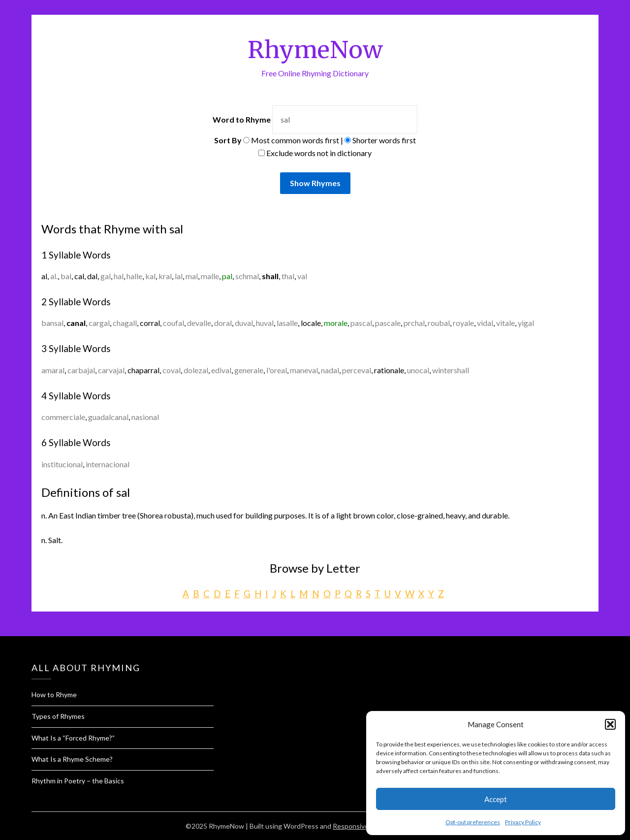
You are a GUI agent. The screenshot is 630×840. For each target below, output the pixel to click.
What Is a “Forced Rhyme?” (73, 738)
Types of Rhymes (58, 716)
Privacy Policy (523, 822)
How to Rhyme (54, 695)
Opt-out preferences (473, 822)
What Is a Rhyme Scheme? (72, 759)
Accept (496, 799)
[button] (610, 724)
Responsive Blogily (362, 826)
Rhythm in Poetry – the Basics (78, 781)
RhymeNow (315, 50)
